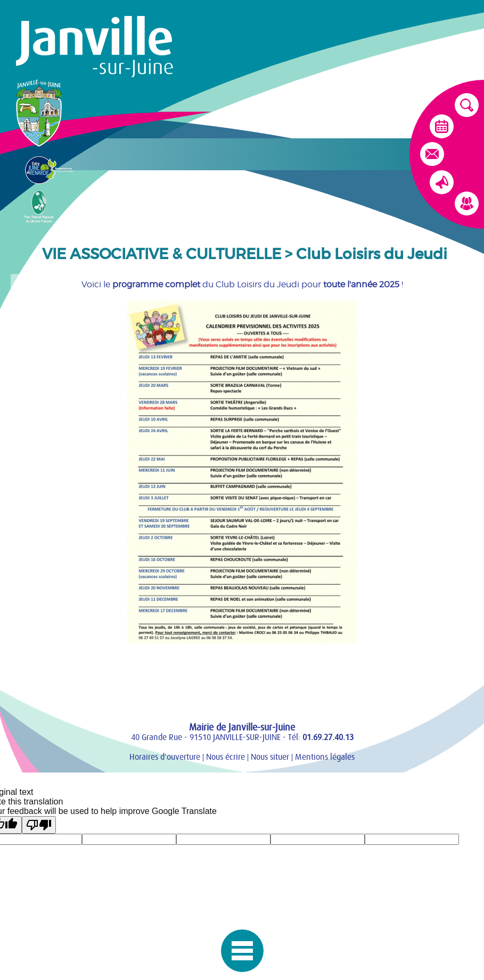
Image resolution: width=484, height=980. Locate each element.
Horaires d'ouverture (165, 757)
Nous (225, 757)
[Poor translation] (39, 825)
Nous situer (270, 757)
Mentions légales (325, 757)
